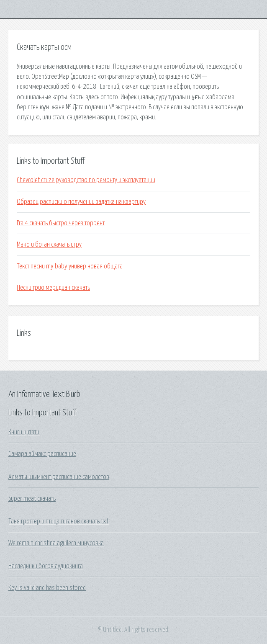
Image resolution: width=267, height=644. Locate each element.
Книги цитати (24, 432)
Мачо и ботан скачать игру (49, 245)
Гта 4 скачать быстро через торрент (61, 223)
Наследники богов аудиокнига (46, 566)
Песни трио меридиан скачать (53, 288)
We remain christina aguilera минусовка (56, 543)
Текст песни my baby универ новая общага (70, 266)
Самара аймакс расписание (42, 454)
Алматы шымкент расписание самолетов (59, 477)
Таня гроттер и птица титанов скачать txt (58, 521)
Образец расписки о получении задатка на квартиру (81, 202)
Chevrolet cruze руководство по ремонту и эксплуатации (86, 180)
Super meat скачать (32, 499)
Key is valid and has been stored (47, 588)
